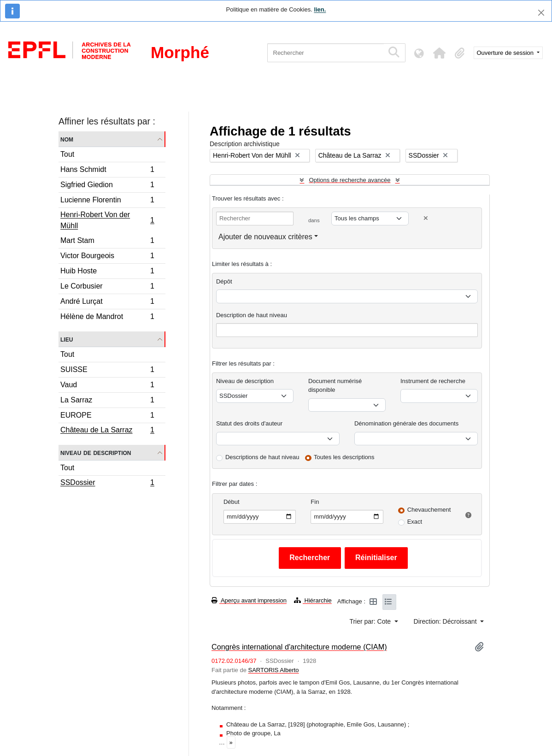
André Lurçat (107, 303)
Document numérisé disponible (335, 386)
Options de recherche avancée (349, 180)
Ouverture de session (506, 53)
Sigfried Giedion (107, 186)
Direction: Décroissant (446, 621)
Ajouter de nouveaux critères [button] (265, 237)
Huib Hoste (107, 272)
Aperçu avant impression (249, 600)
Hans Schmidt (107, 171)
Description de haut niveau (252, 315)
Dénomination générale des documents (406, 423)
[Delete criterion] (426, 218)
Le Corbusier (107, 287)
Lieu (67, 339)
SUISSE (107, 371)
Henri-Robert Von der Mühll (107, 220)
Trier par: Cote (371, 621)
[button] (440, 53)
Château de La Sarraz (107, 431)
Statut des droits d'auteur (249, 423)
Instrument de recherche (433, 381)
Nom (67, 139)
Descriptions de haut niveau (262, 457)
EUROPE (107, 416)
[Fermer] (541, 13)
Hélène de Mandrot (107, 318)
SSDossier (107, 484)
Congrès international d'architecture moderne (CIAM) (299, 647)
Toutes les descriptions (344, 457)
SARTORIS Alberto (273, 670)
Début (232, 502)
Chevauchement (429, 510)
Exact (415, 522)
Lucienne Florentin (107, 201)
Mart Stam (107, 242)
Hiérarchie (313, 600)
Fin (315, 502)
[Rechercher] (326, 53)
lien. (320, 9)
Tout (67, 154)
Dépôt (224, 281)
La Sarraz (107, 401)
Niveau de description (96, 452)
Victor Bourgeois (107, 257)
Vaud (107, 386)
